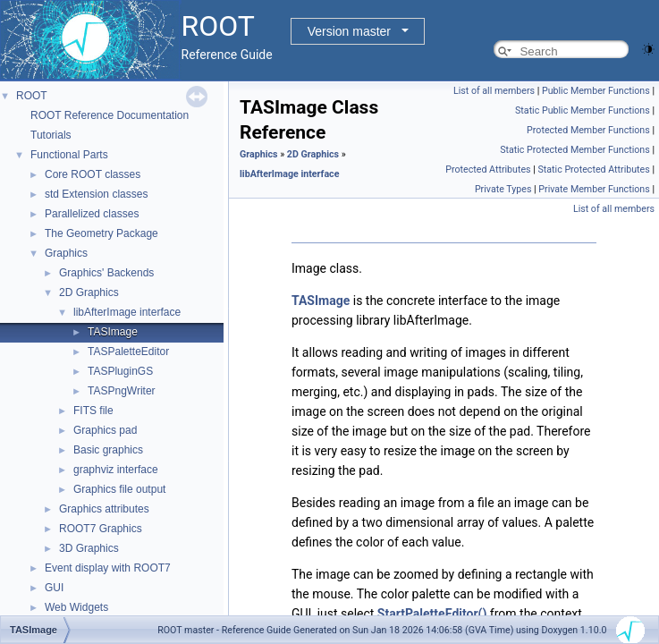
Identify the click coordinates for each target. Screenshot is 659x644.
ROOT (32, 96)
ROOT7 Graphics (101, 529)
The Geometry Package (101, 233)
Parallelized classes (92, 214)
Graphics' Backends (106, 273)
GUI (54, 588)
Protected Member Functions (588, 130)
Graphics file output (119, 489)
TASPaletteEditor (128, 352)
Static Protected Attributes (593, 169)
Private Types (503, 189)
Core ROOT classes (93, 174)
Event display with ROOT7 (108, 568)
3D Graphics (89, 548)
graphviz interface (116, 470)
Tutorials (51, 135)
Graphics (66, 253)
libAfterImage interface (127, 312)
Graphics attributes (104, 509)
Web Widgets (76, 607)
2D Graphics (89, 292)
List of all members (494, 91)
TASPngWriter (122, 391)
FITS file (93, 411)
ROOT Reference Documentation (110, 115)
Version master (349, 31)
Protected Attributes (488, 169)
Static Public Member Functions (583, 110)
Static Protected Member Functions (575, 150)
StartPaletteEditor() (432, 614)
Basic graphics (108, 450)
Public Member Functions (596, 91)
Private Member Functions (594, 189)
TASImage (113, 332)
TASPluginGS (120, 371)
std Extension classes (96, 194)
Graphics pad (105, 430)
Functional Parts (69, 155)
